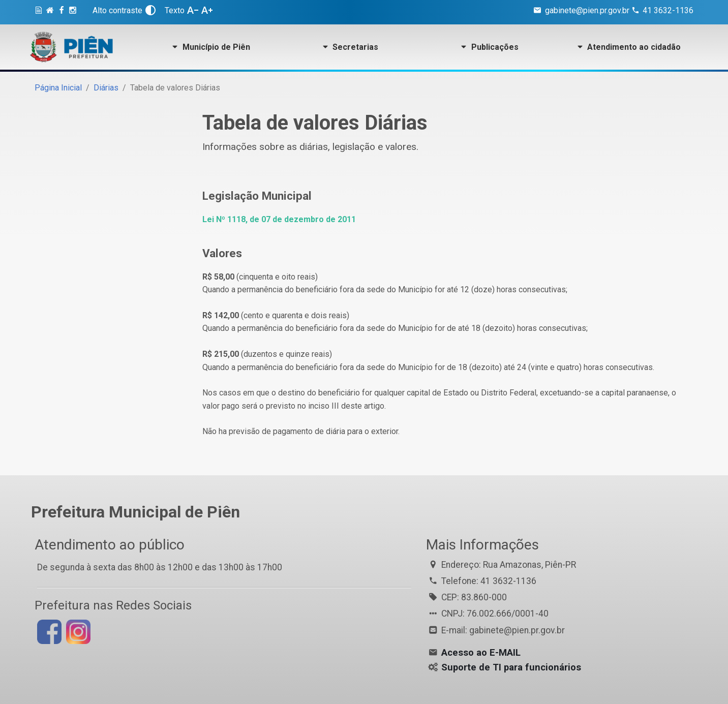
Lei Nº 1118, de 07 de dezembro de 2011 (279, 219)
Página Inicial (58, 88)
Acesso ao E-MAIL (481, 653)
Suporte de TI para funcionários (511, 667)
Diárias (106, 88)
